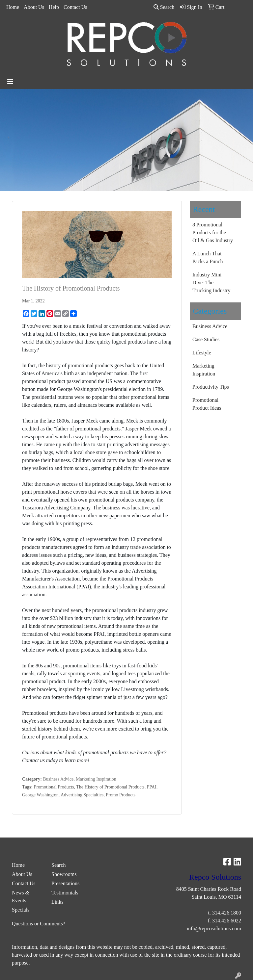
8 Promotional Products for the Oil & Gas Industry (213, 232)
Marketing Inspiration (96, 779)
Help (54, 7)
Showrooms (64, 874)
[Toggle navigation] (10, 82)
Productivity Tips (211, 387)
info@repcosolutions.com (214, 928)
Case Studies (206, 339)
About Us (34, 7)
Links (57, 902)
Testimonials (65, 893)
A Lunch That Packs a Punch (208, 258)
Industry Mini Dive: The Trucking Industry (211, 283)
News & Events (21, 897)
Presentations (65, 883)
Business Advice (58, 779)
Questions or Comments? (39, 924)
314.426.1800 (227, 913)
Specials (21, 910)
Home (13, 7)
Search (164, 7)
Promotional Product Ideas (207, 404)
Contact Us (75, 7)
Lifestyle (202, 353)
